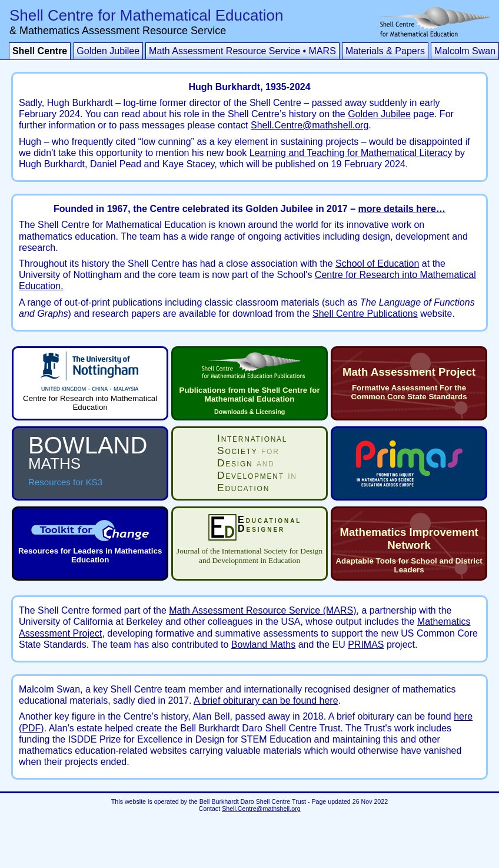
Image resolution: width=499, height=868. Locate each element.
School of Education (377, 264)
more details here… (402, 209)
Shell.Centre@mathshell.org (310, 125)
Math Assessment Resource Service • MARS (242, 51)
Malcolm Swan (465, 51)
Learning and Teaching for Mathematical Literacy (351, 153)
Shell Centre (40, 51)
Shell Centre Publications (365, 314)
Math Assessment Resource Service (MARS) (262, 610)
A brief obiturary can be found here (266, 700)
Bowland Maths (263, 645)
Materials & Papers (385, 51)
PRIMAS (366, 645)
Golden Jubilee (108, 51)
